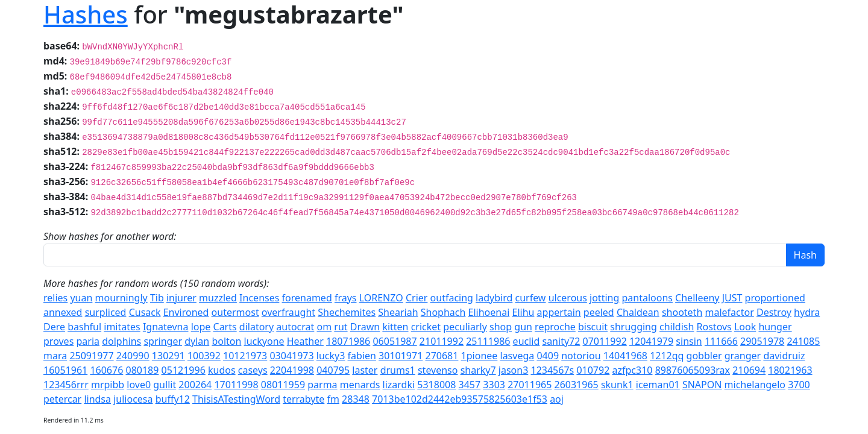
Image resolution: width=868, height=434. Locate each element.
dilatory (256, 327)
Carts (225, 327)
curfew (530, 298)
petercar (62, 399)
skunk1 (617, 385)
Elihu (523, 312)
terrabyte (303, 399)
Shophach (443, 312)
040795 (333, 370)
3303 (494, 385)
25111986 (488, 341)
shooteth (682, 312)
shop (501, 327)
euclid (527, 341)
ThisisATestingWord (236, 399)
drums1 (398, 370)
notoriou (581, 356)
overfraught (288, 312)
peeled (599, 312)
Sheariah (398, 312)
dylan (197, 341)
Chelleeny (697, 298)
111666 (721, 341)
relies (55, 298)
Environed (186, 312)
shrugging (634, 327)
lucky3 (331, 356)
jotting (604, 298)
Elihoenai (489, 312)
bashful (84, 327)
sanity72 (561, 341)
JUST (732, 298)
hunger (775, 327)
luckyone (264, 341)
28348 (356, 399)
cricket (426, 327)
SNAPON (702, 385)
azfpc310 (632, 370)
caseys (253, 370)
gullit (165, 385)
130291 (168, 356)
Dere (54, 327)
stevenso (438, 370)
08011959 (283, 385)
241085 (803, 341)
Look (745, 327)
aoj (557, 399)
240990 (133, 356)
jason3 (514, 370)
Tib (157, 298)
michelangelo (755, 385)
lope (201, 327)
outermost (235, 312)
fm (333, 399)
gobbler (704, 356)
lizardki (399, 385)
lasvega (517, 356)
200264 (195, 385)
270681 (442, 356)
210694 (749, 370)
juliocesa (133, 399)
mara (55, 356)
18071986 (348, 341)
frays (346, 298)
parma (322, 385)
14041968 (625, 356)
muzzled (218, 298)
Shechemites (347, 312)
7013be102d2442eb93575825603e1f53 (460, 399)
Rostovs (714, 327)
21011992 (442, 341)
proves (58, 341)
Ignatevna (166, 327)
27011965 (530, 385)
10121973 (245, 356)
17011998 (236, 385)
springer (163, 341)
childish (677, 327)
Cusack (145, 312)
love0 (139, 385)
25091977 (91, 356)
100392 (204, 356)
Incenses (259, 298)
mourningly (121, 298)
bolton (226, 341)
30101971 (401, 356)
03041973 (291, 356)
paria (88, 341)
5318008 (436, 385)
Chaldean (638, 312)
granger (743, 356)
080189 (142, 370)
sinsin (689, 341)
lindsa (97, 399)
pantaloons (647, 298)
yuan (81, 298)
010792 (593, 370)
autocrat (295, 327)
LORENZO (381, 298)
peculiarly (465, 327)
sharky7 (478, 370)
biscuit (593, 327)
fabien (362, 356)
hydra (807, 312)
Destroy (774, 312)
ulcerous (568, 298)
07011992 (605, 341)
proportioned (775, 298)
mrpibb (108, 385)
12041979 (651, 341)
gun (523, 327)
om (325, 327)
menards (360, 385)
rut (341, 327)
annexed (63, 312)
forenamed (307, 298)
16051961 (65, 370)
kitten (395, 327)
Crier (417, 298)
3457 (470, 385)
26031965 (577, 385)
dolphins (121, 341)
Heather (305, 341)
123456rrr (66, 385)
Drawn (365, 327)
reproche (555, 327)
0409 (548, 356)
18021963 (790, 370)
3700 (799, 385)
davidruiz (784, 356)
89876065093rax (693, 370)
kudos (222, 370)
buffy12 (173, 399)
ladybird (494, 298)
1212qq (667, 356)
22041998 (292, 370)
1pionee (480, 356)
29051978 (762, 341)
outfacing (452, 298)
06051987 (395, 341)
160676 (106, 370)
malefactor (729, 312)
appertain (559, 312)
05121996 (184, 370)
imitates (122, 327)
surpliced (106, 312)
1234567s (552, 370)
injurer (181, 298)
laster (365, 370)
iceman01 (658, 385)
